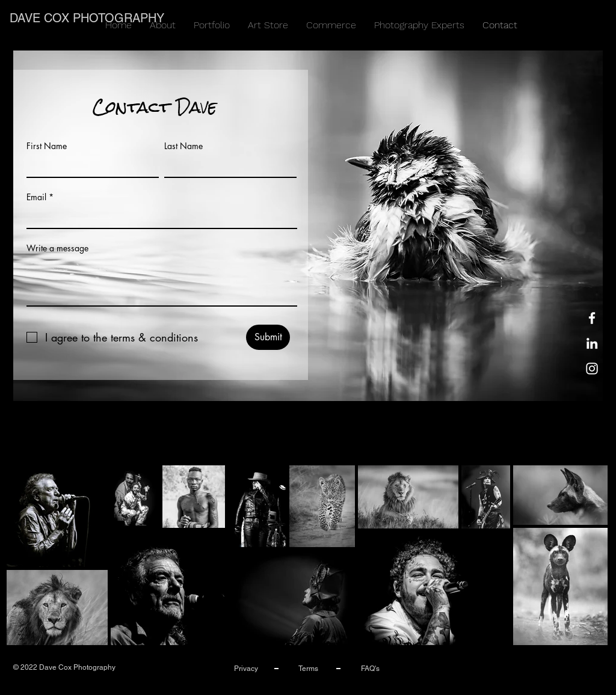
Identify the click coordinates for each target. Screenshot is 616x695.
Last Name (183, 146)
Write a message (57, 248)
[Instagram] (592, 369)
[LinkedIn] (592, 343)
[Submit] (268, 337)
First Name (47, 146)
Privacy (246, 669)
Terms (308, 669)
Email (36, 197)
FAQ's (370, 669)
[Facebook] (592, 318)
